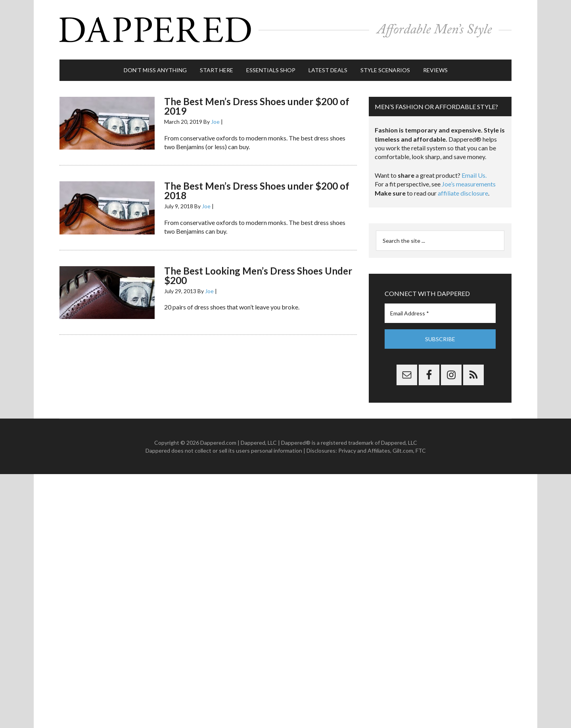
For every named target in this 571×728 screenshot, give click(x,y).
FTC (421, 450)
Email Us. (474, 175)
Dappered (285, 30)
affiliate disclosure (463, 193)
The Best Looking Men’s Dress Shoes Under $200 (258, 276)
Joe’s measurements (469, 184)
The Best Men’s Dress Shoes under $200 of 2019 (257, 106)
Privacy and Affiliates (364, 450)
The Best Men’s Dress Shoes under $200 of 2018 (257, 191)
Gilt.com (403, 450)
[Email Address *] (440, 313)
